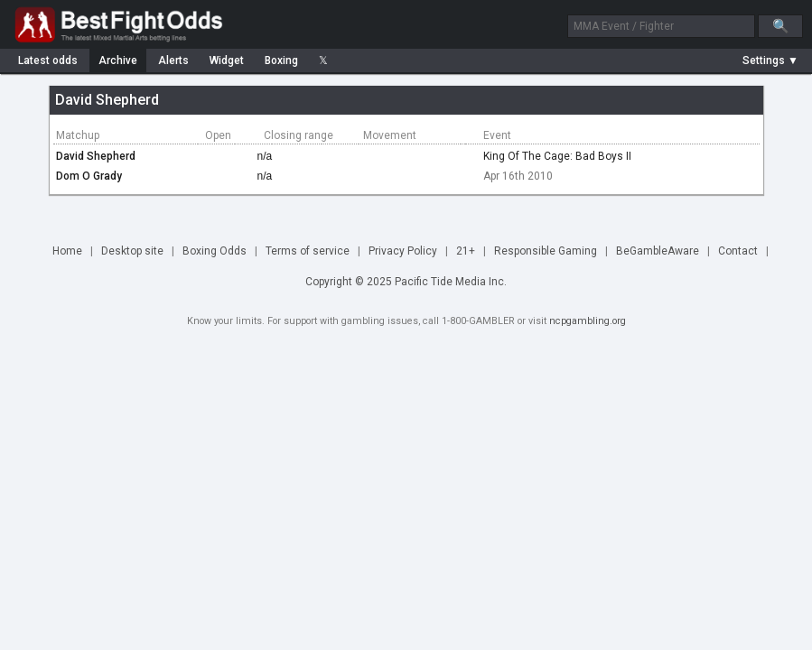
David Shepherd (96, 156)
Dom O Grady (89, 176)
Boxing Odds (215, 251)
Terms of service (308, 251)
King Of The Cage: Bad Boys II (557, 156)
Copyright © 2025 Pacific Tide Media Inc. (406, 282)
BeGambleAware (658, 251)
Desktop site (132, 251)
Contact (738, 251)
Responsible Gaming (546, 251)
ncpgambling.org (588, 321)
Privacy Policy (403, 251)
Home (67, 251)
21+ (466, 251)
